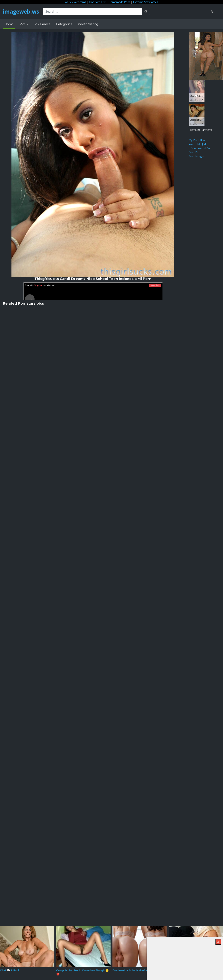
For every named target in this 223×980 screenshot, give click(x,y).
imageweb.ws (21, 11)
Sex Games (42, 24)
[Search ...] (93, 11)
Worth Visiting (88, 24)
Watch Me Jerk (198, 144)
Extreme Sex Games (146, 2)
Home (9, 24)
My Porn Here (197, 140)
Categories (64, 24)
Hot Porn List (97, 2)
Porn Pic (194, 152)
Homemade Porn (119, 2)
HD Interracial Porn (200, 148)
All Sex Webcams (76, 2)
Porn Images (197, 156)
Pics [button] (23, 24)
